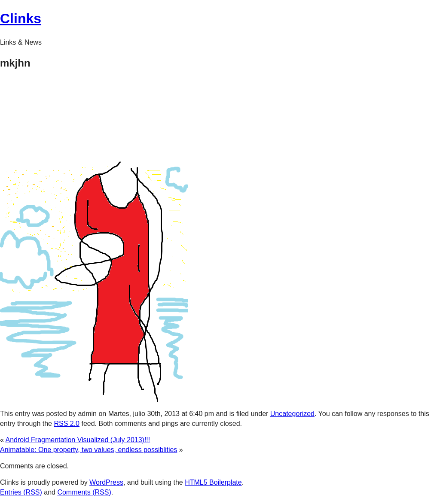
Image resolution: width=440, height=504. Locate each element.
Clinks (21, 18)
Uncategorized (292, 414)
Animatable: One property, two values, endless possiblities (89, 450)
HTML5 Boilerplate (213, 482)
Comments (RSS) (84, 492)
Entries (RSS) (21, 492)
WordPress (106, 482)
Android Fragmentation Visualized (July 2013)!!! (78, 440)
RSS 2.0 (67, 424)
